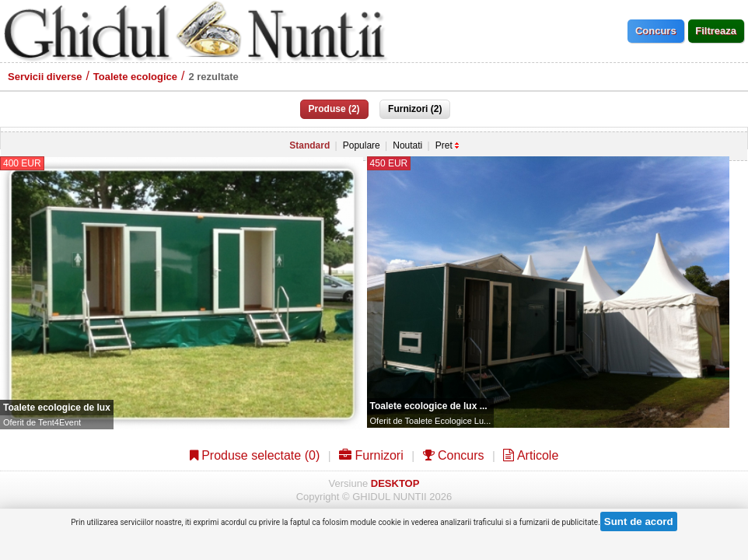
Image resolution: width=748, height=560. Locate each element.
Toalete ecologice (135, 77)
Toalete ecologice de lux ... (429, 406)
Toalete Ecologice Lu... (448, 421)
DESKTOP (395, 483)
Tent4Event (59, 422)
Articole (531, 455)
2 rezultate (213, 77)
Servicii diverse (45, 77)
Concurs (454, 455)
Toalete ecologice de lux (57, 408)
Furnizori (371, 455)
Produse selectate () (255, 455)
